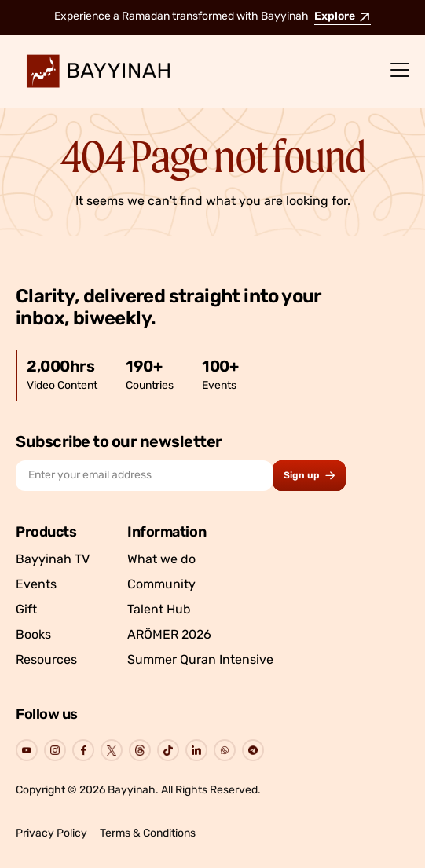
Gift (26, 610)
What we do (161, 560)
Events (36, 585)
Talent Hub (159, 610)
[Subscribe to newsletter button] (309, 476)
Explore (343, 17)
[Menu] (400, 71)
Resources (46, 661)
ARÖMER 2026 (169, 635)
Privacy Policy (51, 834)
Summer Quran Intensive (200, 661)
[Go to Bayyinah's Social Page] (27, 750)
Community (161, 585)
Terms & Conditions (148, 834)
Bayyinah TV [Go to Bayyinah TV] (53, 560)
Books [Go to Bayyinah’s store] (33, 635)
